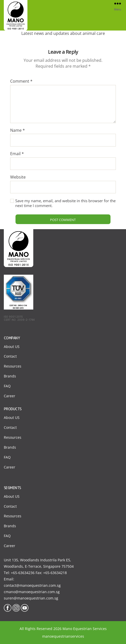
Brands (10, 376)
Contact (10, 356)
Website (18, 177)
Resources (13, 366)
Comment (21, 81)
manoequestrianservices (63, 636)
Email (17, 154)
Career (10, 396)
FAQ (7, 386)
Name (18, 130)
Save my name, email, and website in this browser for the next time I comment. (65, 203)
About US (12, 347)
